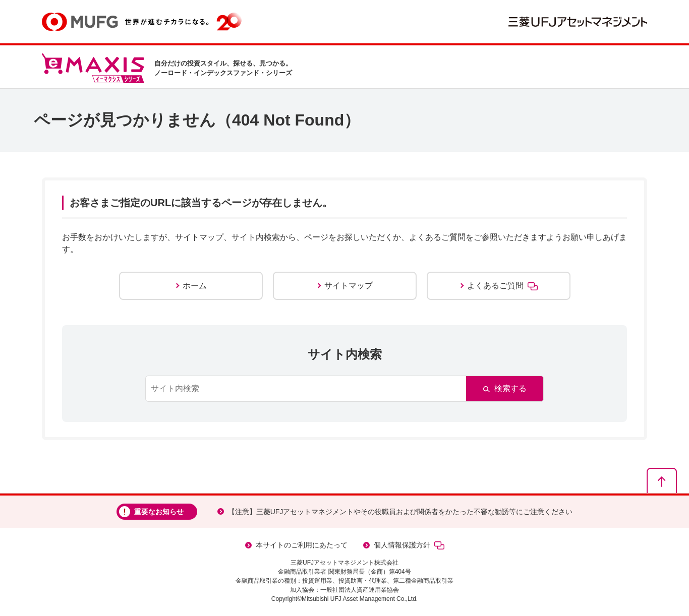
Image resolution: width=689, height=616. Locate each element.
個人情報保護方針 (409, 545)
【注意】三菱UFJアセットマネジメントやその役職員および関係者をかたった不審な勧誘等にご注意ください (400, 512)
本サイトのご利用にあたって (302, 545)
